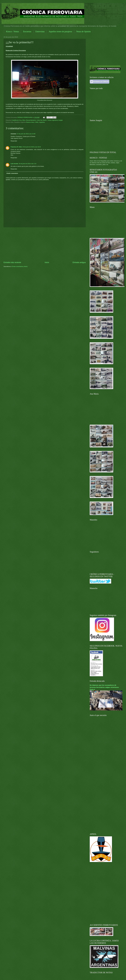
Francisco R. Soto (16, 147)
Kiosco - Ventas (12, 31)
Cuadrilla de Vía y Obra (18, 120)
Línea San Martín (42, 120)
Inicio (47, 262)
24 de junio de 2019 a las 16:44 (32, 147)
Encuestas (27, 31)
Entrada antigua (79, 262)
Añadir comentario (12, 173)
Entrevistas (40, 31)
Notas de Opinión (83, 31)
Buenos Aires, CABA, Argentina (36, 122)
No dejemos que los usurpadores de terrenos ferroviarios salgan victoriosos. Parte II (104, 687)
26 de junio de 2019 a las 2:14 (28, 164)
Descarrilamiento (31, 120)
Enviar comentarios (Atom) (20, 266)
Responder (14, 141)
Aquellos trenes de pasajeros (60, 31)
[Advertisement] (45, 244)
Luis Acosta (14, 164)
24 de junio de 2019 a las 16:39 (26, 134)
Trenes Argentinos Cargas (55, 120)
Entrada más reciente (12, 262)
